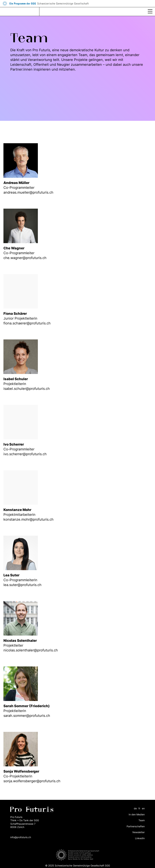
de (135, 808)
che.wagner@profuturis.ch (25, 258)
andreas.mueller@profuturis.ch (28, 192)
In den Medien (137, 814)
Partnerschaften (136, 826)
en (143, 808)
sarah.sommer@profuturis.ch (27, 716)
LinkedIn (140, 838)
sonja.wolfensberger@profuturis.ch (32, 781)
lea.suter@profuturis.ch (22, 585)
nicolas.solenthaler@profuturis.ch (31, 650)
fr (139, 808)
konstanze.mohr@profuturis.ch (28, 519)
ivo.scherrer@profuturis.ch (25, 454)
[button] (150, 12)
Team (142, 820)
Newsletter (139, 832)
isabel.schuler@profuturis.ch (27, 389)
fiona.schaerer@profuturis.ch (27, 323)
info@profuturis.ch (21, 837)
